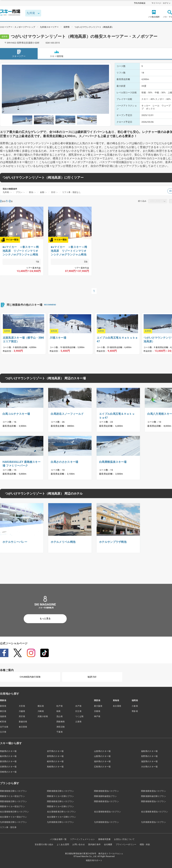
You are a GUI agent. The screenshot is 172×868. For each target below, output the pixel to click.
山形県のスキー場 (102, 751)
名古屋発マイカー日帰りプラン (61, 817)
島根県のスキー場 (55, 767)
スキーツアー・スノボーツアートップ (18, 27)
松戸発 (60, 706)
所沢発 (22, 716)
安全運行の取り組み (44, 844)
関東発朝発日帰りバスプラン (13, 791)
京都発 (97, 711)
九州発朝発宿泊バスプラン (106, 822)
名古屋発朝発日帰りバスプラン (14, 812)
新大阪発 (98, 706)
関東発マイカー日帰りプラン (60, 796)
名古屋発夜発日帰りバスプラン (61, 812)
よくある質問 (63, 844)
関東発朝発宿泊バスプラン (106, 791)
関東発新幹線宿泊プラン (105, 796)
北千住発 (4, 727)
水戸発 (78, 706)
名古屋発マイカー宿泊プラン (13, 817)
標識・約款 (145, 844)
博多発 (135, 711)
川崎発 (41, 711)
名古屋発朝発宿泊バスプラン (107, 812)
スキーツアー (19, 53)
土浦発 (78, 722)
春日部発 (23, 727)
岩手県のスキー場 (55, 751)
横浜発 (41, 706)
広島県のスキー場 (102, 767)
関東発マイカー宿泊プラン (12, 796)
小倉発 (135, 706)
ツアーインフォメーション (82, 839)
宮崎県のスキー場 (8, 772)
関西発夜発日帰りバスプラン (60, 801)
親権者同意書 (104, 839)
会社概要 (108, 844)
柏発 (59, 711)
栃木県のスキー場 (8, 756)
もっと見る (45, 619)
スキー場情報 (57, 53)
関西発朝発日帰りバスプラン (13, 801)
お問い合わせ (79, 844)
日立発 (78, 711)
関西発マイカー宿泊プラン (12, 806)
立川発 (3, 732)
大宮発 (22, 706)
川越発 (22, 711)
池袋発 (3, 716)
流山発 (60, 716)
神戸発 (97, 716)
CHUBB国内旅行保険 (30, 677)
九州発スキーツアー (49, 27)
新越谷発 (23, 722)
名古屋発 (117, 706)
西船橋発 (61, 722)
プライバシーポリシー (126, 844)
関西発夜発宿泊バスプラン (106, 801)
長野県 (67, 27)
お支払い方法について (124, 839)
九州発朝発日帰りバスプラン (13, 822)
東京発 (3, 711)
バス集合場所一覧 (58, 839)
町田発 (3, 722)
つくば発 (79, 716)
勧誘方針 (92, 677)
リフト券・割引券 (8, 827)
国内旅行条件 (94, 844)
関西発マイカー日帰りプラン (60, 806)
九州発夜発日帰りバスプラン (60, 822)
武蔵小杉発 (43, 716)
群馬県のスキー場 (55, 756)
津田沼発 (61, 727)
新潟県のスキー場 (8, 761)
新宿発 (3, 706)
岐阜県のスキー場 (55, 761)
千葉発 (60, 732)
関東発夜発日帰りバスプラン (60, 791)
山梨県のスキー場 (102, 756)
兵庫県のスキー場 (8, 767)
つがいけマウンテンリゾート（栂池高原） (94, 27)
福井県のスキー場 (102, 761)
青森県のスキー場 (8, 751)
